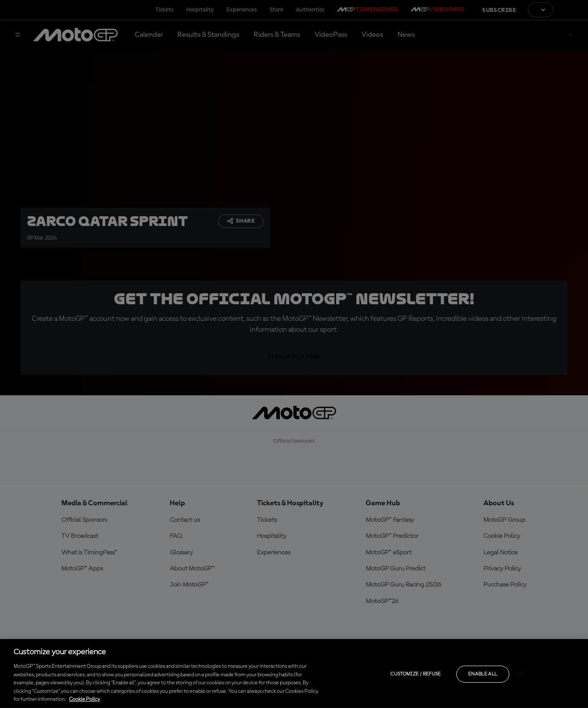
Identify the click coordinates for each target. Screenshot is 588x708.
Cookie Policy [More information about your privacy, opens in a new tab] (84, 699)
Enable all (483, 674)
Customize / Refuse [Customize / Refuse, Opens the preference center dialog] (415, 674)
